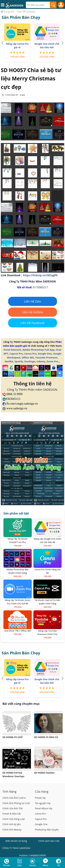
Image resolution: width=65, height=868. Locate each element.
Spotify (19, 361)
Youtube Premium (46, 357)
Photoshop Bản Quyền (47, 830)
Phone (7, 865)
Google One (45, 354)
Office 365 (28, 357)
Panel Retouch (12, 350)
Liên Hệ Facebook (33, 323)
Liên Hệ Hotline (32, 312)
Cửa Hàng (42, 792)
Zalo (20, 865)
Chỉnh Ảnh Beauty (12, 830)
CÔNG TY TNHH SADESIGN (16, 848)
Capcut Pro (16, 354)
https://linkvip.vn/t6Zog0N (40, 275)
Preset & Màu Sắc (12, 814)
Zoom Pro (52, 361)
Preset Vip (40, 798)
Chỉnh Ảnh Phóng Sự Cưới (16, 803)
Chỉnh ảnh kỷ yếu (12, 824)
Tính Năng (9, 792)
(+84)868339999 (37, 855)
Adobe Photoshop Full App (38, 350)
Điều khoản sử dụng (16, 841)
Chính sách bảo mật (49, 841)
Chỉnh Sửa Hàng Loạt (14, 819)
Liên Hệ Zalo (33, 301)
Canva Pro (30, 354)
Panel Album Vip (44, 808)
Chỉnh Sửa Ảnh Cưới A (14, 798)
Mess (45, 865)
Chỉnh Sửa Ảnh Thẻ (13, 808)
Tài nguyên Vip (43, 803)
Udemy (41, 361)
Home (33, 865)
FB (58, 865)
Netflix (9, 361)
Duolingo (30, 361)
